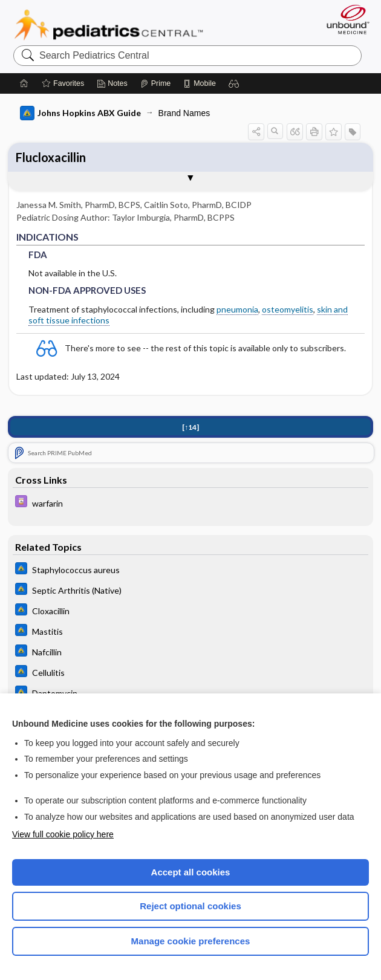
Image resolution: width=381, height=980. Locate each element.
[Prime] (155, 83)
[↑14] (190, 427)
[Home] (24, 83)
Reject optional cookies (190, 906)
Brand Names (184, 113)
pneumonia (237, 309)
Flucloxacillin (51, 157)
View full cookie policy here (63, 834)
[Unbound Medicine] (344, 19)
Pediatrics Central (109, 25)
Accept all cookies (191, 872)
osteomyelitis (288, 309)
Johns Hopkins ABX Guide (80, 113)
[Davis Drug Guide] (191, 503)
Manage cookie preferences (191, 941)
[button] (234, 83)
